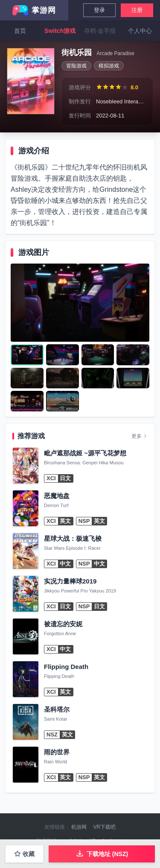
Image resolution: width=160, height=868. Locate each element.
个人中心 (140, 31)
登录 (99, 10)
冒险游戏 (76, 66)
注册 (137, 10)
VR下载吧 (105, 827)
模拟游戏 (109, 66)
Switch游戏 (60, 31)
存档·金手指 (100, 31)
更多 (140, 436)
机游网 (79, 827)
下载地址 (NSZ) (102, 853)
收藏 (24, 854)
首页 (20, 31)
